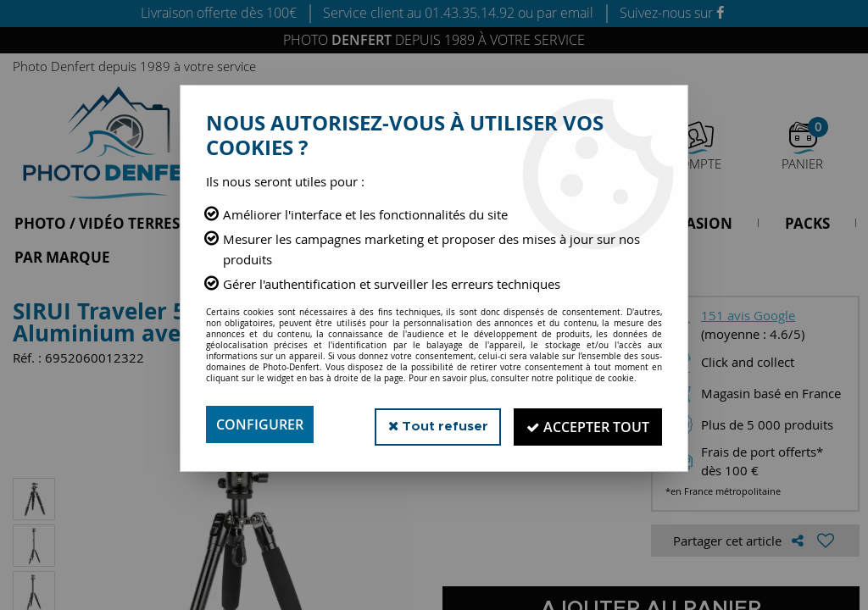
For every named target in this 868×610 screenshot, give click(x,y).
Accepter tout (586, 424)
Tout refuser (433, 424)
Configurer (260, 424)
